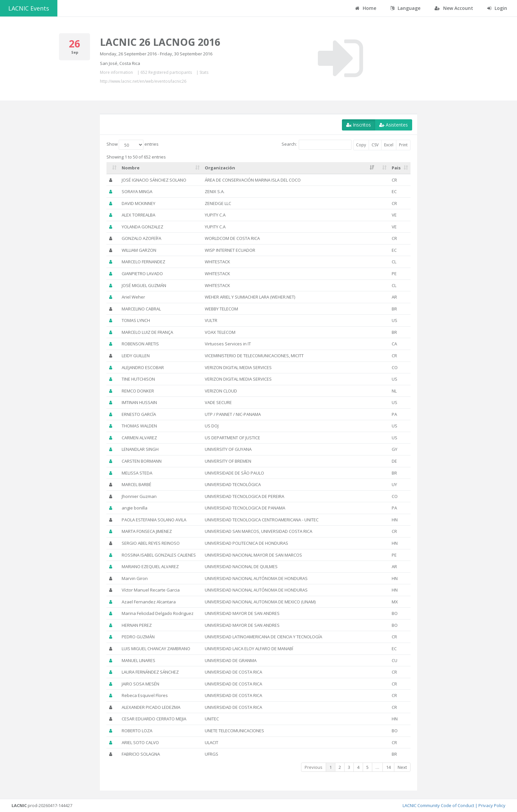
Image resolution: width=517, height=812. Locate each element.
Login (497, 8)
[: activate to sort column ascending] (113, 168)
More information (116, 72)
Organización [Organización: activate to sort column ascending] (220, 168)
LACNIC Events (29, 8)
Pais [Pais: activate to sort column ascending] (396, 168)
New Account (454, 8)
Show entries (133, 145)
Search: (317, 145)
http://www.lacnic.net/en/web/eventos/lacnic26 (143, 81)
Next (402, 767)
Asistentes (394, 125)
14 (388, 767)
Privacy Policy (492, 805)
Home (366, 8)
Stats (204, 72)
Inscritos (359, 125)
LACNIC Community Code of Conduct (438, 805)
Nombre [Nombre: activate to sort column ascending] (131, 168)
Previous (314, 767)
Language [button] (405, 8)
